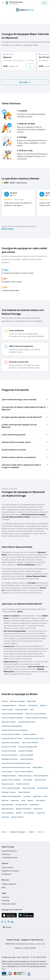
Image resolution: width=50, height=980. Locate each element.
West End (5, 800)
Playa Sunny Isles (8, 784)
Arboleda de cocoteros (10, 759)
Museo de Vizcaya (25, 776)
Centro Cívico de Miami (30, 743)
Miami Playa (32, 701)
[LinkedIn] (12, 922)
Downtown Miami (22, 710)
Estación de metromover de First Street (16, 767)
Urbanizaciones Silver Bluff (11, 796)
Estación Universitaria (10, 755)
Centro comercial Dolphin (11, 788)
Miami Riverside (24, 792)
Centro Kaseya (7, 772)
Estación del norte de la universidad (15, 730)
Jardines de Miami (27, 759)
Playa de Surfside (29, 788)
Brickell (19, 813)
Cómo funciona (8, 867)
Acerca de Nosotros (9, 851)
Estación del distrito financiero (36, 718)
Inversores (6, 854)
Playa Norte (38, 809)
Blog (3, 887)
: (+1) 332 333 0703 (25, 948)
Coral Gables (28, 780)
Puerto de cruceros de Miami (36, 714)
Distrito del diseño (27, 755)
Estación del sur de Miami (11, 734)
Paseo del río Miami (9, 722)
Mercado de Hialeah (26, 751)
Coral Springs (33, 705)
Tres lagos (27, 796)
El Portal (5, 701)
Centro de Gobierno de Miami (12, 718)
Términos (5, 897)
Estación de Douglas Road (28, 747)
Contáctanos (7, 874)
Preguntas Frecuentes (10, 871)
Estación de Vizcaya (9, 751)
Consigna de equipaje (17, 832)
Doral (46, 796)
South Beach (34, 805)
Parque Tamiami (17, 817)
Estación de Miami (29, 734)
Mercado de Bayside (17, 701)
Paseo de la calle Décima (10, 743)
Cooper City (41, 813)
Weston (30, 800)
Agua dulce (37, 796)
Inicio (4, 832)
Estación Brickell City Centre (12, 738)
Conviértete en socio (10, 858)
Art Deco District (21, 805)
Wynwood (22, 705)
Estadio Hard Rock (23, 784)
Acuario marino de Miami (24, 772)
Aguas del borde (7, 809)
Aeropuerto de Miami (23, 809)
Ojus (32, 710)
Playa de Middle (7, 805)
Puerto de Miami (8, 813)
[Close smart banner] (3, 3)
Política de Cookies (9, 904)
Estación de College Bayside (12, 726)
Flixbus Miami (38, 767)
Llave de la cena (40, 780)
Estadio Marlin (43, 788)
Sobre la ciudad (7, 710)
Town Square (40, 800)
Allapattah (15, 800)
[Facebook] (2, 922)
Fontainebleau (29, 813)
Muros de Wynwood (41, 776)
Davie (23, 800)
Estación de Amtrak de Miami (12, 714)
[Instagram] (9, 922)
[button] (27, 3)
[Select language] (9, 927)
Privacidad (6, 901)
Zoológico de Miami (9, 776)
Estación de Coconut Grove (34, 738)
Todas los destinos (9, 884)
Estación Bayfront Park (27, 722)
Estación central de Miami (11, 780)
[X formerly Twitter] (5, 922)
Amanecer (5, 817)
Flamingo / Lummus (9, 792)
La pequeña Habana (9, 705)
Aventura (43, 705)
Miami (31, 832)
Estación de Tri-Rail (9, 747)
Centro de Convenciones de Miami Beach (16, 763)
